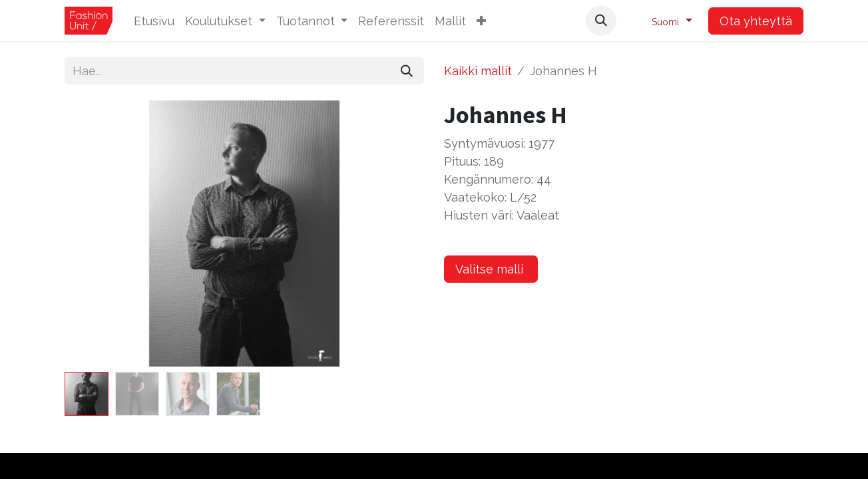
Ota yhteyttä (756, 21)
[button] (481, 21)
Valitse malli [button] (491, 269)
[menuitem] (154, 21)
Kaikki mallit (478, 71)
